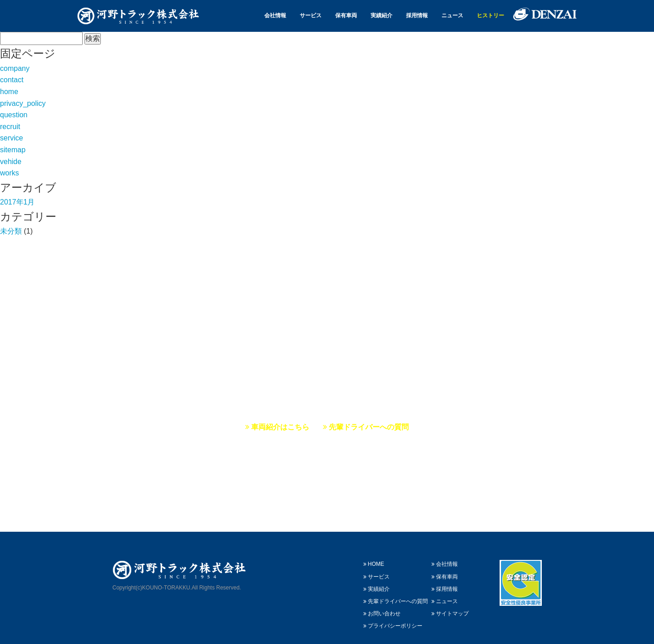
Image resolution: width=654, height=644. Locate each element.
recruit (10, 127)
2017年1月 (17, 202)
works (10, 173)
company (15, 68)
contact (12, 80)
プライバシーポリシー (393, 615)
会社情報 (275, 15)
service (12, 138)
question (14, 115)
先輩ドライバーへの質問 (366, 427)
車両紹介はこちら (277, 427)
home (9, 92)
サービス (311, 15)
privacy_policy (23, 103)
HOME (374, 554)
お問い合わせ (382, 603)
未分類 (11, 231)
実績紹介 (381, 15)
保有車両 (346, 15)
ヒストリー (490, 15)
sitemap (13, 150)
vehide (11, 162)
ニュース (452, 15)
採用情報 (417, 15)
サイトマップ (450, 603)
